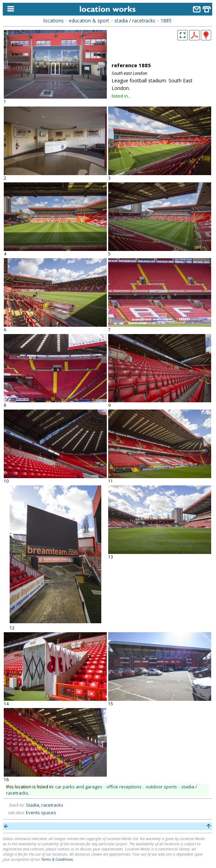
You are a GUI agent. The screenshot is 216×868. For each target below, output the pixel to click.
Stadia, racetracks (45, 805)
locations (54, 21)
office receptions (124, 787)
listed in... (121, 96)
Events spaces (41, 813)
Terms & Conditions (57, 859)
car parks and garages (79, 787)
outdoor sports (161, 787)
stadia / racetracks (135, 21)
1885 (166, 21)
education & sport (89, 21)
